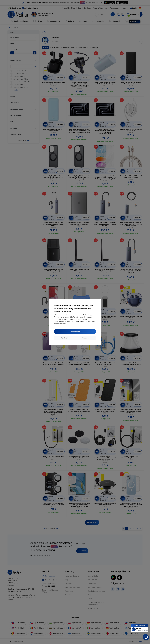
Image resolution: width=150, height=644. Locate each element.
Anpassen (86, 338)
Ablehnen (64, 338)
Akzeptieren (75, 332)
